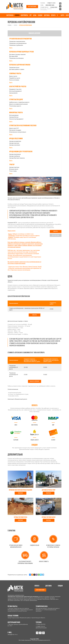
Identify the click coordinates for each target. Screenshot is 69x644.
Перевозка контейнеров (16, 58)
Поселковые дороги (15, 106)
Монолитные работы (16, 113)
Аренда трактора (14, 143)
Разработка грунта (15, 78)
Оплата (53, 15)
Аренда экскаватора (15, 141)
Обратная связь (56, 235)
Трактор (12, 165)
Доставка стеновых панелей (17, 55)
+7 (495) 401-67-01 (41, 624)
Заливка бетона (14, 117)
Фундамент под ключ (15, 89)
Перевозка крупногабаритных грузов (21, 52)
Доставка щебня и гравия (17, 69)
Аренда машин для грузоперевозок (21, 152)
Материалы (10, 15)
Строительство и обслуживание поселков (23, 126)
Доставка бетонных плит (49, 490)
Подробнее (20, 493)
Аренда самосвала (15, 145)
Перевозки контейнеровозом (18, 43)
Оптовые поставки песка (21, 517)
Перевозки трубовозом (16, 45)
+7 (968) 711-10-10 (51, 3)
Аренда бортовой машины (17, 158)
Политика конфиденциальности (41, 640)
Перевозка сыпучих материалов (20, 65)
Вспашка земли (14, 169)
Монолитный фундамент (16, 119)
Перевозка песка (14, 68)
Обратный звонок (32, 7)
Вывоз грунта (13, 76)
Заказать (56, 231)
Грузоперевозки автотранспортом (20, 39)
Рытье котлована (14, 80)
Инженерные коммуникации (18, 132)
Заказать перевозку (35, 381)
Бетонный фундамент (15, 91)
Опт (31, 15)
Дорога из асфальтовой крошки (18, 104)
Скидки (40, 15)
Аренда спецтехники (16, 139)
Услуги (17, 15)
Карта (62, 15)
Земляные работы (15, 74)
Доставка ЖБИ (13, 56)
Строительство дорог (16, 100)
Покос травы (13, 171)
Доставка (47, 15)
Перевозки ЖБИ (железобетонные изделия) (21, 490)
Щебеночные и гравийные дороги (19, 102)
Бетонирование (14, 115)
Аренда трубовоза (15, 156)
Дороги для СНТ (14, 128)
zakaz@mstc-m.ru (50, 5)
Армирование (13, 93)
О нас (58, 18)
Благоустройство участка (18, 87)
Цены (35, 15)
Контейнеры (24, 15)
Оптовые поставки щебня (49, 517)
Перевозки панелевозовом (17, 42)
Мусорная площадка (15, 130)
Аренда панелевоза (15, 154)
